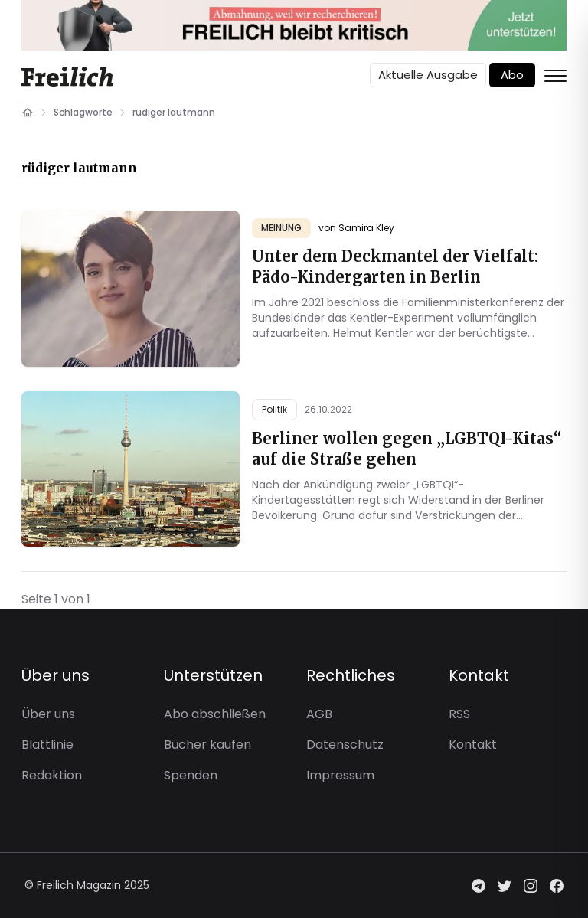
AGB (319, 714)
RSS (459, 714)
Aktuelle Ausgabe (428, 75)
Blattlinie (47, 745)
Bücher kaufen (207, 745)
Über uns (48, 714)
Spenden (191, 775)
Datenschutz (345, 745)
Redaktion (52, 775)
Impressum (340, 775)
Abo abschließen (215, 714)
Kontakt (473, 745)
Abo (512, 75)
